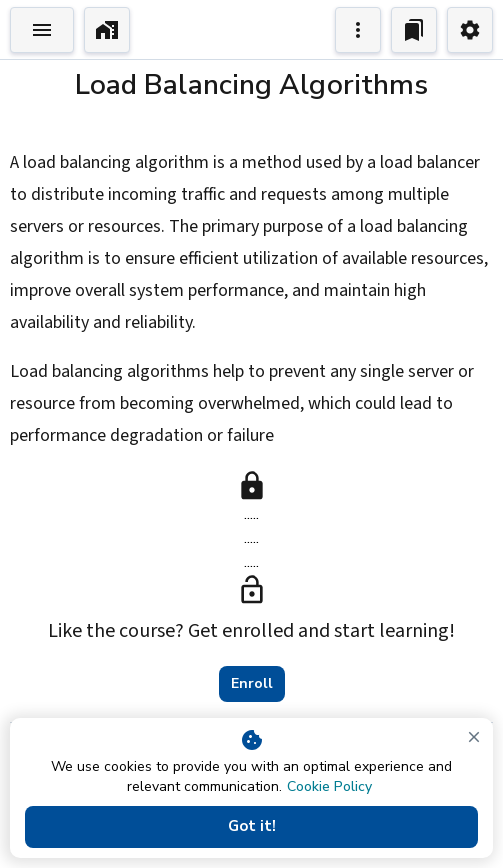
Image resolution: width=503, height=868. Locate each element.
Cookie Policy (329, 786)
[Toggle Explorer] (42, 30)
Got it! (251, 827)
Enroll (252, 684)
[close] (474, 737)
